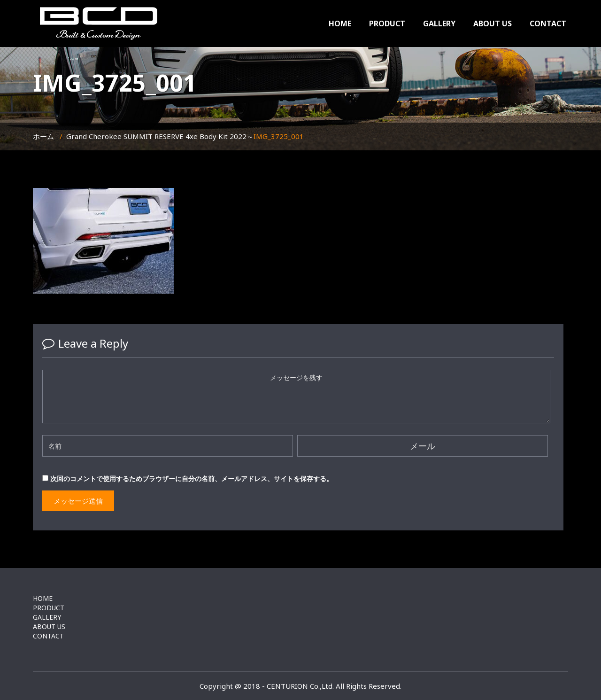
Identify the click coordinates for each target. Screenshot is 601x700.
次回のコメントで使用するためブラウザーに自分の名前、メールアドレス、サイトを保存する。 (192, 478)
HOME (340, 23)
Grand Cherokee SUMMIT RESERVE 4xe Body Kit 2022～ (160, 136)
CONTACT (548, 23)
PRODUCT (387, 23)
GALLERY (439, 23)
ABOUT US (493, 23)
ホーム (43, 136)
